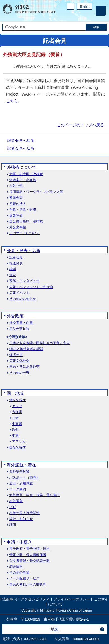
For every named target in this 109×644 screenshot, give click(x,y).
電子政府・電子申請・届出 (29, 549)
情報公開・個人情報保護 (28, 555)
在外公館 (16, 186)
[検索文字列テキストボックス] (44, 27)
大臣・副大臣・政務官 (26, 174)
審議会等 (16, 198)
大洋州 (17, 412)
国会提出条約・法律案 (26, 221)
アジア (17, 406)
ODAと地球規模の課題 (26, 349)
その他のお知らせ (23, 299)
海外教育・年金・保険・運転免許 (34, 495)
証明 (13, 525)
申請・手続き (19, 542)
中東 (15, 436)
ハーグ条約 (18, 489)
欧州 (15, 430)
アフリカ (19, 442)
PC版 (70, 6)
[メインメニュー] (101, 11)
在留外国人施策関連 (24, 513)
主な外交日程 (19, 329)
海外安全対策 (19, 472)
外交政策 (15, 316)
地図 (55, 629)
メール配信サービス (24, 578)
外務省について (21, 167)
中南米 (17, 424)
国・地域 (15, 393)
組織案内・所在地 (23, 180)
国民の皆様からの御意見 (28, 585)
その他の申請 (19, 573)
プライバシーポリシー (72, 599)
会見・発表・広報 (24, 250)
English (84, 7)
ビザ (13, 507)
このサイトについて (24, 233)
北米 (15, 418)
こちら (12, 101)
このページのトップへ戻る (80, 125)
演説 (13, 275)
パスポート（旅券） (24, 478)
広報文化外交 (19, 361)
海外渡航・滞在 (21, 465)
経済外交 (16, 355)
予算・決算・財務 (23, 210)
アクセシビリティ (35, 599)
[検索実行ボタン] (97, 27)
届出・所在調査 (21, 483)
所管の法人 (18, 204)
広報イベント (19, 293)
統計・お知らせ (21, 519)
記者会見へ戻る (21, 141)
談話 (13, 269)
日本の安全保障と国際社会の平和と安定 (40, 343)
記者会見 (16, 257)
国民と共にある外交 (24, 367)
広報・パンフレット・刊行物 (31, 287)
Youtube (89, 16)
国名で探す (18, 447)
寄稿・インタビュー (24, 281)
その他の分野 (19, 373)
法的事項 (10, 599)
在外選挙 (16, 501)
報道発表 (16, 263)
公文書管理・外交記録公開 (29, 561)
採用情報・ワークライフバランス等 (36, 192)
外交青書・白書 (21, 323)
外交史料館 (18, 227)
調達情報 (16, 567)
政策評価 (16, 216)
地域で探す (18, 400)
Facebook (75, 16)
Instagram (82, 16)
